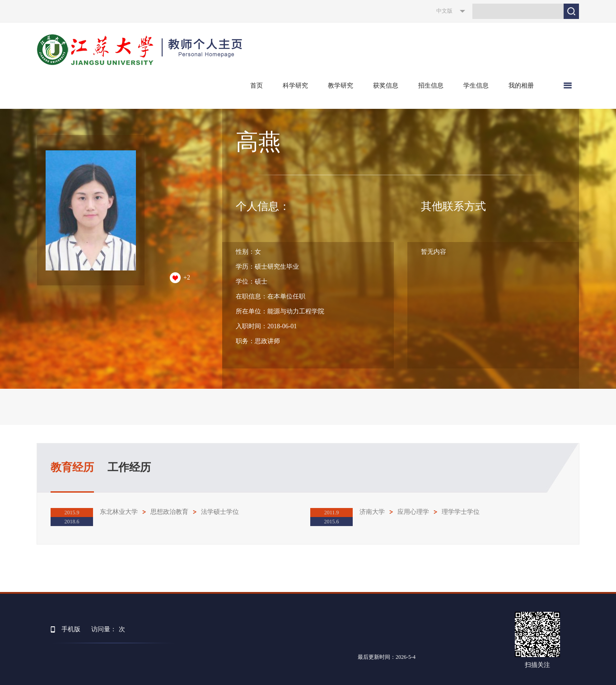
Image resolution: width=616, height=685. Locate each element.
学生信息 (476, 86)
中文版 (444, 11)
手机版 (71, 629)
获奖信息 (386, 86)
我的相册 (521, 86)
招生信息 (431, 86)
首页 (257, 86)
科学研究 (295, 86)
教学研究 (341, 86)
